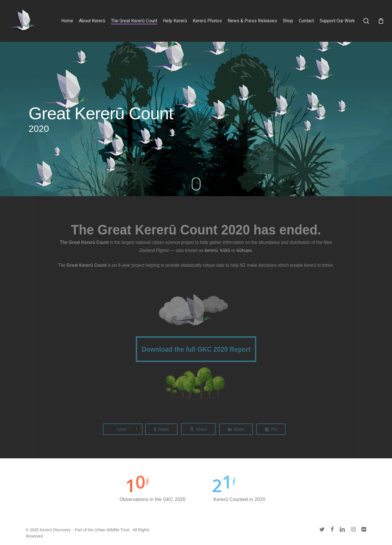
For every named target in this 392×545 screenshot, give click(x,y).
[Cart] (381, 21)
